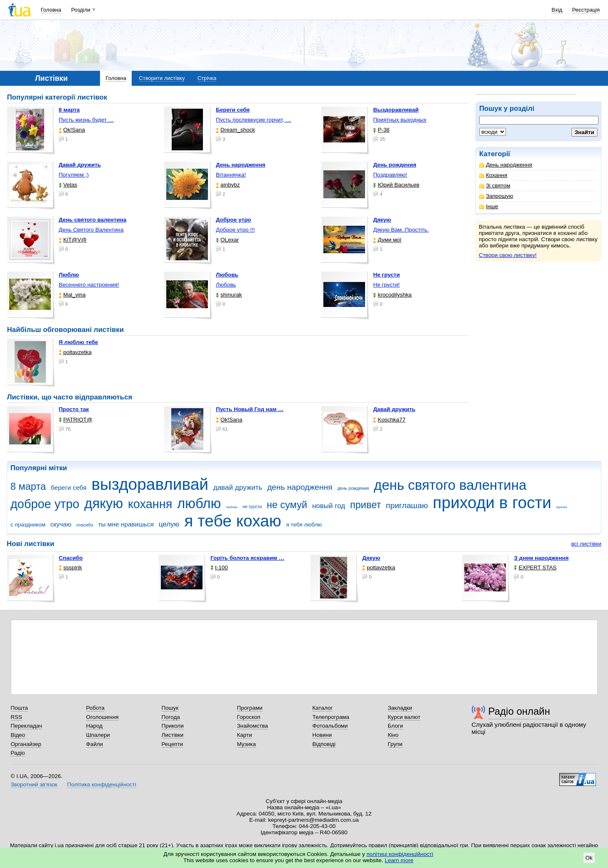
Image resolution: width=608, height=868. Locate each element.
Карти (245, 735)
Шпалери (98, 735)
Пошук (170, 708)
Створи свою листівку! (508, 255)
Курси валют (404, 717)
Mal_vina (72, 295)
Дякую (371, 558)
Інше (489, 206)
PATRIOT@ (76, 420)
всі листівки (586, 544)
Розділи (81, 10)
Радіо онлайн (519, 711)
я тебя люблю (304, 525)
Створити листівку (162, 78)
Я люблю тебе (79, 342)
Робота (95, 708)
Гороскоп (249, 717)
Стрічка (207, 78)
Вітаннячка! (231, 175)
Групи (395, 744)
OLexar (227, 240)
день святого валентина (450, 485)
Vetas (68, 185)
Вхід (557, 10)
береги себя (69, 488)
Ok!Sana (72, 130)
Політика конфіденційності (101, 784)
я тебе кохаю (233, 521)
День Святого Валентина (91, 230)
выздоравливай (150, 484)
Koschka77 (389, 420)
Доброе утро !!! (235, 230)
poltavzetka (75, 352)
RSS (17, 717)
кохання (150, 504)
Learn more (399, 860)
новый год (329, 506)
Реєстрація (586, 10)
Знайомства (253, 726)
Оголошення (103, 717)
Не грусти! (386, 285)
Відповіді (324, 744)
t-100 (219, 567)
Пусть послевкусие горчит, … (254, 120)
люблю (199, 503)
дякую (104, 503)
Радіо (18, 753)
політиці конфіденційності (400, 854)
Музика (246, 744)
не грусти (252, 506)
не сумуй (287, 505)
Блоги (396, 726)
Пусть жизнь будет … (86, 120)
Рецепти (173, 744)
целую (169, 524)
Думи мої (387, 240)
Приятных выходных (400, 120)
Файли (95, 744)
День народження (506, 165)
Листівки (173, 735)
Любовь (226, 285)
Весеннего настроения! (89, 285)
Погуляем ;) (74, 175)
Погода (171, 717)
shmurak (229, 295)
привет (365, 505)
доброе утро (45, 504)
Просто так (74, 409)
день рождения (353, 488)
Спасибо (71, 558)
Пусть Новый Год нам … (250, 409)
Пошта (19, 708)
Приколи (173, 726)
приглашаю (407, 505)
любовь (232, 507)
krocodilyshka (392, 295)
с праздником (28, 525)
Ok (589, 858)
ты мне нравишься (126, 524)
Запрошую (496, 196)
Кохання (493, 175)
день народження (300, 487)
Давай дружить (394, 409)
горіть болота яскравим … (247, 558)
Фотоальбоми (330, 726)
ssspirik (70, 567)
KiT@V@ (73, 240)
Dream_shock (235, 130)
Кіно (393, 735)
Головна (51, 10)
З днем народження (541, 558)
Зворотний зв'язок (34, 784)
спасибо (85, 525)
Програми (250, 708)
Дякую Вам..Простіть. (401, 230)
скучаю (61, 524)
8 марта (28, 486)
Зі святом (495, 186)
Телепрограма (331, 717)
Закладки (400, 708)
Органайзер (26, 744)
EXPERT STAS (535, 567)
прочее (562, 507)
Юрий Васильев (396, 185)
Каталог (323, 708)
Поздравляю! (390, 175)
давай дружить (238, 488)
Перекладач (26, 726)
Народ (95, 726)
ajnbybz (228, 185)
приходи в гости (492, 503)
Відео (18, 735)
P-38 (381, 130)
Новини (322, 735)
